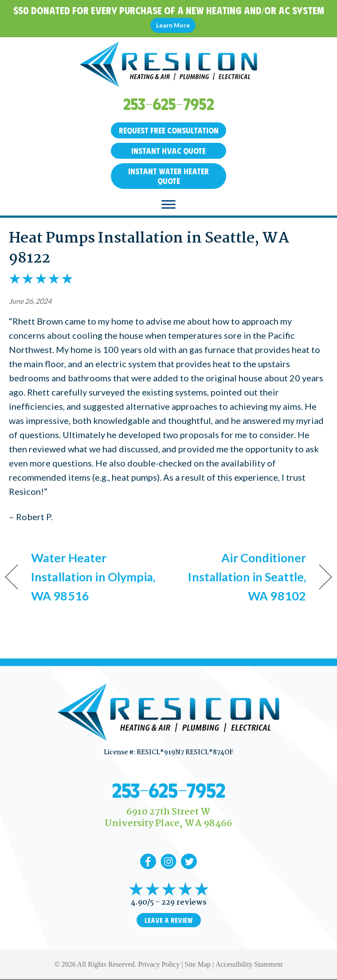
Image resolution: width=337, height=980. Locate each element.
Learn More (173, 25)
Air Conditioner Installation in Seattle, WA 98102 (242, 577)
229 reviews (184, 903)
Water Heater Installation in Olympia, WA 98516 (93, 577)
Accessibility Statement (249, 964)
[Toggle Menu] (168, 205)
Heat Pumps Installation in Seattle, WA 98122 (149, 249)
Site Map (198, 964)
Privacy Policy (159, 964)
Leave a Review (169, 920)
